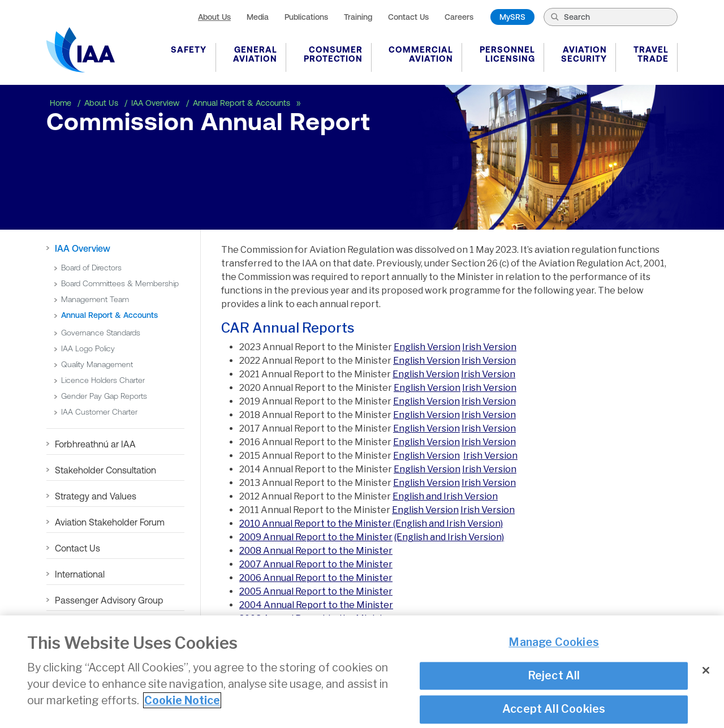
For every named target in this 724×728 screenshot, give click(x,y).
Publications (306, 17)
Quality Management (97, 364)
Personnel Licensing (507, 54)
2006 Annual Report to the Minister (316, 578)
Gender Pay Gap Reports (104, 396)
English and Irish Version (445, 496)
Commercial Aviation (421, 54)
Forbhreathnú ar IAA (95, 444)
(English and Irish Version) (449, 537)
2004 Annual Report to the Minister (316, 605)
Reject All (554, 682)
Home (62, 103)
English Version (427, 347)
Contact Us (408, 17)
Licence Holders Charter (103, 380)
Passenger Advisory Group (109, 600)
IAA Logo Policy (88, 348)
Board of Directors (91, 268)
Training (358, 17)
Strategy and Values (96, 496)
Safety (189, 49)
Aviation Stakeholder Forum (110, 522)
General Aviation (255, 54)
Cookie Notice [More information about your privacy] (182, 707)
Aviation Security (584, 54)
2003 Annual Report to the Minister (316, 619)
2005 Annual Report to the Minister (316, 591)
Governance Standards (101, 333)
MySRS (512, 17)
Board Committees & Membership (120, 283)
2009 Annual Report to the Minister (316, 537)
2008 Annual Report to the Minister (316, 551)
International (80, 574)
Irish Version (489, 347)
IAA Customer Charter (99, 412)
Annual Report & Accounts (243, 103)
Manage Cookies (554, 648)
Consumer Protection (333, 54)
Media (258, 17)
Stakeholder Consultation (105, 470)
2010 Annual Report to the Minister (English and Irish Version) (371, 524)
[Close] (706, 677)
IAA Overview (156, 103)
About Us (214, 17)
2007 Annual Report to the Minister (316, 564)
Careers (459, 17)
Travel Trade (651, 54)
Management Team (95, 299)
